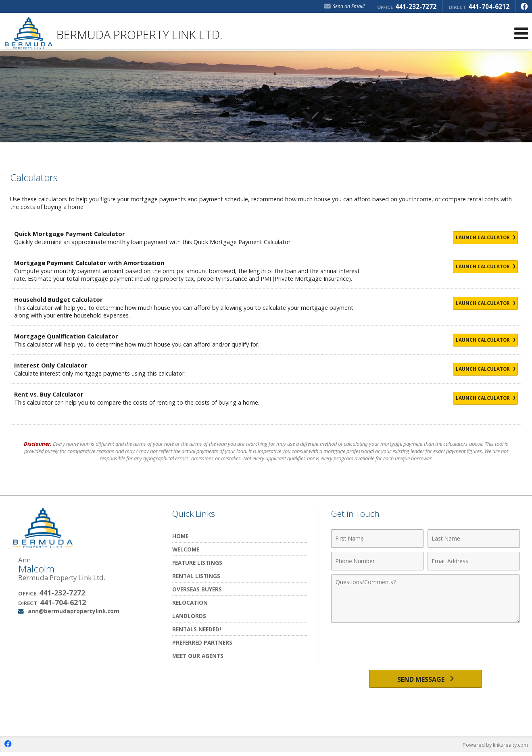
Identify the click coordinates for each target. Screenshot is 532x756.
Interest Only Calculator (53, 365)
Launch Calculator (478, 238)
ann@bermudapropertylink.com (74, 611)
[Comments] (426, 599)
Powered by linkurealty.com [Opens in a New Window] (494, 748)
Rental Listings (196, 576)
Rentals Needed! (197, 629)
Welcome (186, 549)
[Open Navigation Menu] (521, 33)
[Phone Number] (377, 561)
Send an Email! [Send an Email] (344, 6)
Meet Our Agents (198, 656)
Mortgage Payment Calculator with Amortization (95, 263)
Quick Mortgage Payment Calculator (74, 234)
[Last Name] (474, 539)
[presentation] (426, 647)
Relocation (190, 603)
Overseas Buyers (197, 589)
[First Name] (377, 539)
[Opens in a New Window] (524, 6)
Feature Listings (197, 563)
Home (180, 536)
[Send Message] (426, 681)
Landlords (189, 616)
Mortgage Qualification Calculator (70, 336)
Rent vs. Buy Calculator (51, 394)
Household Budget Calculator (62, 299)
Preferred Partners (202, 642)
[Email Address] (474, 561)
